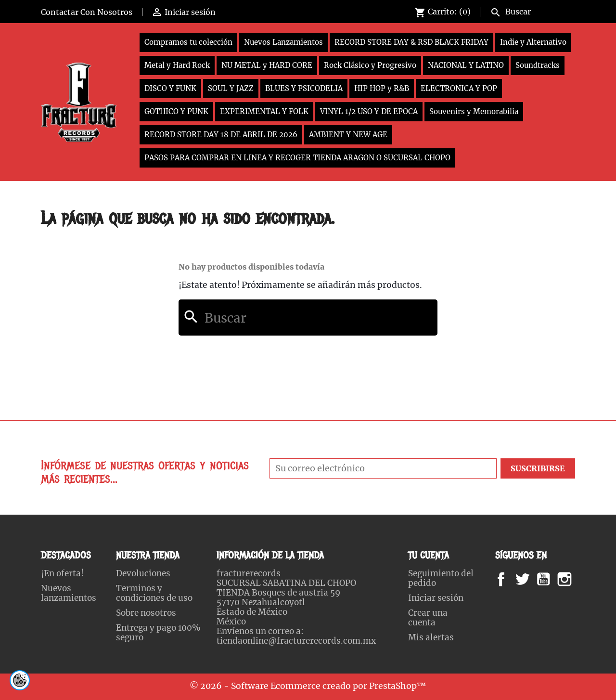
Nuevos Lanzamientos (283, 42)
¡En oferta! (62, 573)
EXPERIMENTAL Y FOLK (264, 111)
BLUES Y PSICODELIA (304, 88)
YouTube (552, 579)
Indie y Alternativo (533, 42)
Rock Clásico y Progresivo (370, 65)
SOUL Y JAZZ (231, 88)
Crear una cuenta (428, 618)
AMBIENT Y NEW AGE (348, 135)
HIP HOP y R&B (382, 88)
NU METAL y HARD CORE (267, 65)
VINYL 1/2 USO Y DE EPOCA (369, 111)
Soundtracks (538, 65)
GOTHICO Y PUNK (176, 111)
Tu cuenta (429, 555)
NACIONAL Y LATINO (466, 65)
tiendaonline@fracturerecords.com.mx (296, 641)
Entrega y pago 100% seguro (158, 633)
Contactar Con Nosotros (87, 12)
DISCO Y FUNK (170, 88)
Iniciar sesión (436, 598)
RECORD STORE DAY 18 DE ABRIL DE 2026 (221, 135)
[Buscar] (531, 11)
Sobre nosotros (146, 613)
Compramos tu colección (188, 42)
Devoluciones (143, 573)
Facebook (510, 579)
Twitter (528, 579)
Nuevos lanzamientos (69, 593)
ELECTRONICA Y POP (459, 88)
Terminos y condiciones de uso (154, 593)
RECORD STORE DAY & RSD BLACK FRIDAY (411, 42)
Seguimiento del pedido (441, 578)
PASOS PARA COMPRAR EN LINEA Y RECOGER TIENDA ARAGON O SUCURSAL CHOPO (297, 158)
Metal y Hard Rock (177, 65)
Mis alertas (431, 637)
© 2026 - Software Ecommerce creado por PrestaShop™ (308, 686)
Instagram (576, 579)
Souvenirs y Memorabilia (474, 111)
